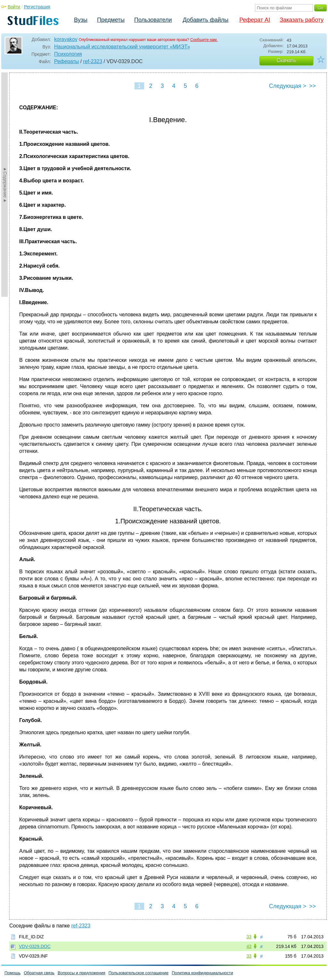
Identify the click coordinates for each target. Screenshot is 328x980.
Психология (68, 54)
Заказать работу (302, 20)
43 (249, 946)
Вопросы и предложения (82, 973)
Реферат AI (255, 20)
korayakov (66, 39)
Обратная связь (39, 973)
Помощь (12, 973)
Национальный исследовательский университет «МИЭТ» (122, 47)
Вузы (81, 20)
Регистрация (37, 7)
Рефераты (66, 61)
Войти (14, 7)
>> (312, 86)
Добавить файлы (205, 20)
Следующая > (288, 86)
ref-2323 (93, 61)
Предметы (111, 20)
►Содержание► (5, 185)
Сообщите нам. (204, 40)
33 (249, 937)
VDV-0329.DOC (35, 946)
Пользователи (153, 20)
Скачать (286, 60)
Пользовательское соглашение (139, 973)
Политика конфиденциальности (202, 973)
